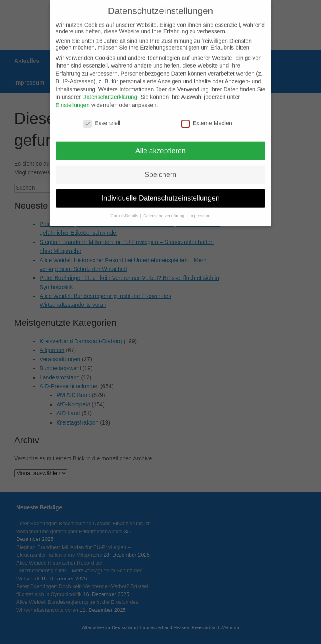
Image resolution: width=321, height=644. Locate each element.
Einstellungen (73, 95)
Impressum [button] (200, 206)
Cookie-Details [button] (125, 206)
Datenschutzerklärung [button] (164, 206)
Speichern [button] (161, 164)
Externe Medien (207, 113)
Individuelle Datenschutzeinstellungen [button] (161, 188)
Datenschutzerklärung (110, 87)
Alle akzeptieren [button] (161, 141)
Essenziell (102, 113)
